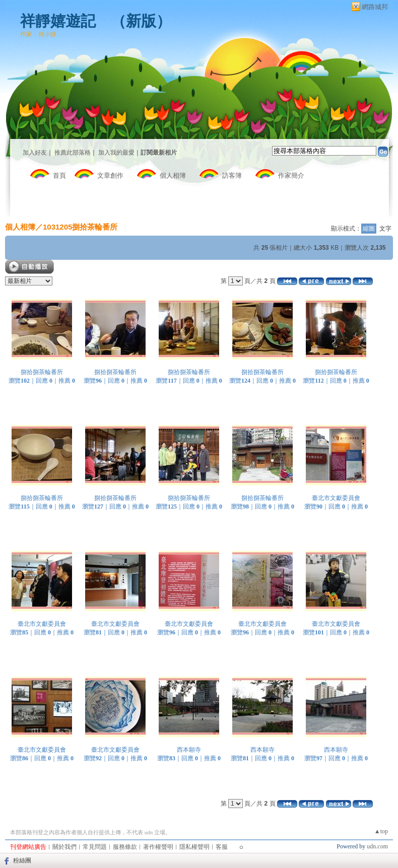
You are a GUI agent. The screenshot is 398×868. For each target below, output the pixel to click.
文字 (385, 229)
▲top (381, 831)
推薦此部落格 (73, 153)
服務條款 (125, 847)
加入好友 (35, 153)
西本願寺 (189, 750)
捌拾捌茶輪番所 (42, 372)
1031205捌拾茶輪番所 (80, 227)
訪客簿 (232, 175)
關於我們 (64, 847)
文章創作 (110, 175)
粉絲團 (22, 860)
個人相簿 (173, 175)
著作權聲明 (158, 847)
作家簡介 (291, 175)
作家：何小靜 (38, 34)
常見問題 (95, 847)
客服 (222, 847)
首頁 (59, 175)
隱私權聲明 (194, 847)
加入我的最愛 (116, 153)
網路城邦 (375, 7)
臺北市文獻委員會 (336, 498)
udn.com (377, 846)
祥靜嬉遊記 (58, 21)
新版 (141, 21)
